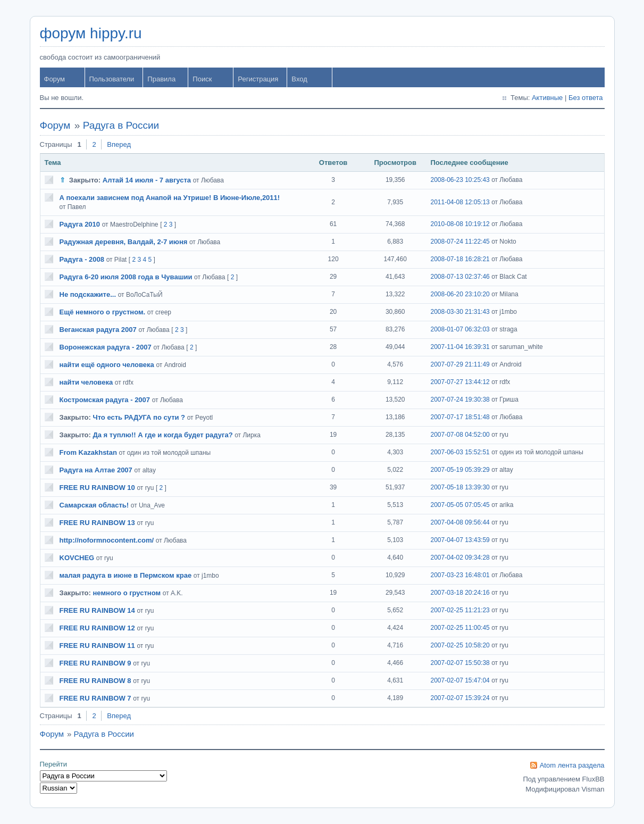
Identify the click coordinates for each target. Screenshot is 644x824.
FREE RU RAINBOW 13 (97, 523)
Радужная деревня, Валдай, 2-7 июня (124, 242)
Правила (161, 79)
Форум (55, 79)
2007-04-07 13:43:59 (460, 540)
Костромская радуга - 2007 (105, 400)
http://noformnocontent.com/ (107, 540)
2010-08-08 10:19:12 (460, 224)
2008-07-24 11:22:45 (460, 242)
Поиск (202, 79)
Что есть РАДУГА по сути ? (139, 417)
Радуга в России (121, 125)
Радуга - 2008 (82, 259)
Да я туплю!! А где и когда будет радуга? (163, 435)
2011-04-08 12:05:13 (460, 202)
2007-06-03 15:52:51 (460, 452)
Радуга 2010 (80, 224)
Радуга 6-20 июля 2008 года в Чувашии (126, 277)
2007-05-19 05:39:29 (460, 470)
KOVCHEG (77, 558)
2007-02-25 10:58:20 (460, 645)
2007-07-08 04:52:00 (460, 435)
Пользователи (112, 79)
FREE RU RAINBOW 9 (95, 663)
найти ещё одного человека (107, 365)
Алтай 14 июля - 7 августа (147, 180)
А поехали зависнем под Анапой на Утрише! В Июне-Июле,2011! (170, 198)
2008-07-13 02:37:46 (460, 277)
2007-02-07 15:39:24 (460, 698)
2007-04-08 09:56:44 (460, 522)
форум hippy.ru (91, 33)
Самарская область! (94, 505)
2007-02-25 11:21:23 (460, 610)
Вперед (119, 144)
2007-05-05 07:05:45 (460, 505)
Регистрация (258, 79)
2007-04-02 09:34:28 (460, 557)
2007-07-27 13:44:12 (460, 382)
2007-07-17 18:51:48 (460, 417)
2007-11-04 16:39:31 (460, 347)
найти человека (86, 382)
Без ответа (586, 98)
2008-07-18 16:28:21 (460, 259)
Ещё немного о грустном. (103, 312)
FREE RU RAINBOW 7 (95, 698)
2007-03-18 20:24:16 (460, 593)
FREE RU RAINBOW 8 (95, 681)
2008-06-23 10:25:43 (460, 180)
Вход (299, 79)
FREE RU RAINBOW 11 (97, 646)
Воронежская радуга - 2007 (106, 347)
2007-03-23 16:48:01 (460, 575)
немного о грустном (127, 593)
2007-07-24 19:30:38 (460, 399)
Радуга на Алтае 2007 (96, 470)
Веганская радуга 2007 (98, 330)
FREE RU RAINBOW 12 (97, 628)
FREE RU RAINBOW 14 (97, 610)
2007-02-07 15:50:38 (460, 663)
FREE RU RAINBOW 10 (97, 488)
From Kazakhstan (88, 452)
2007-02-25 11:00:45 (460, 628)
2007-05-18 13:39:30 (460, 487)
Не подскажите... (88, 294)
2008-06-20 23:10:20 (460, 294)
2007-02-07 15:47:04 (460, 680)
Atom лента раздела (572, 765)
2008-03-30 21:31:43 (460, 312)
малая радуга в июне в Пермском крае (126, 575)
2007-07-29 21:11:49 (460, 364)
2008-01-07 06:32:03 (460, 329)
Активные (547, 98)
